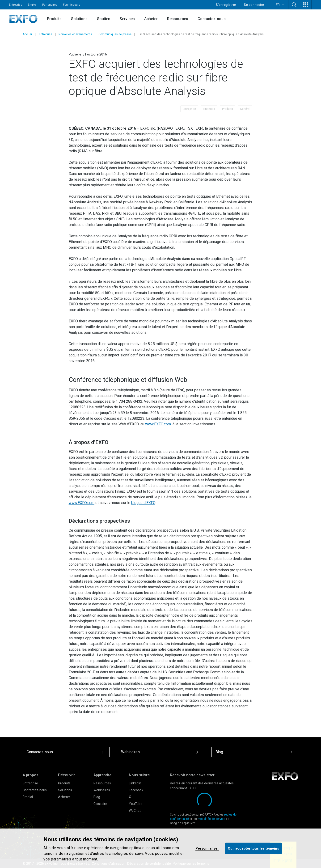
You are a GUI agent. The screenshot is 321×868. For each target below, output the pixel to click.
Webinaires (102, 790)
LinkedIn (135, 783)
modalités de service (211, 819)
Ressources (178, 19)
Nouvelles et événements (75, 34)
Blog (97, 797)
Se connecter (254, 5)
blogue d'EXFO (143, 503)
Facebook (136, 790)
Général (245, 109)
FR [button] (280, 5)
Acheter (151, 19)
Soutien (104, 19)
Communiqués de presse (115, 34)
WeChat (135, 811)
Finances (209, 109)
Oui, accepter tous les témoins (253, 848)
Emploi (32, 5)
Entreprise (16, 5)
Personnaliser (207, 848)
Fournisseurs (72, 5)
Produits (54, 19)
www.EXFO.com (158, 424)
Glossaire (100, 804)
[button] (294, 5)
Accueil (28, 34)
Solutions (79, 19)
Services (127, 19)
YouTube (136, 804)
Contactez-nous (212, 19)
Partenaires (50, 5)
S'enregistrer (226, 5)
